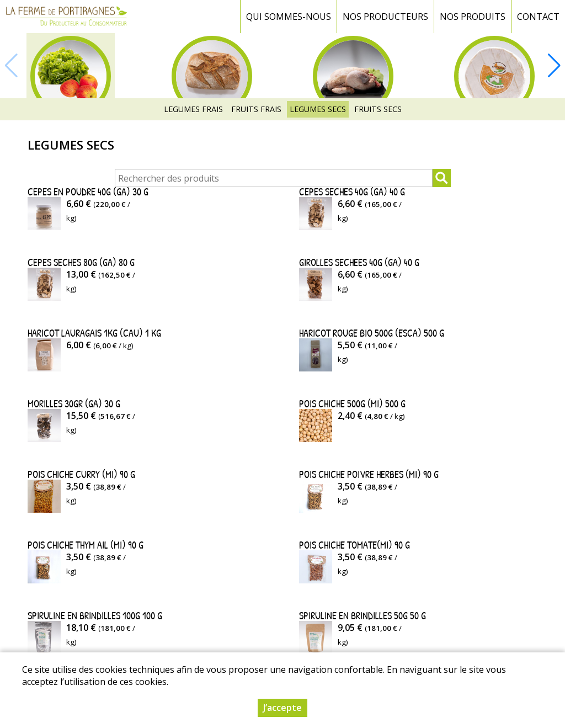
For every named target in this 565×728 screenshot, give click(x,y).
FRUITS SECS (378, 109)
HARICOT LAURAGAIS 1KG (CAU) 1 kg (94, 333)
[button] (554, 66)
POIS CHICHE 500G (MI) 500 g (352, 404)
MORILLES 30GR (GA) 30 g (74, 404)
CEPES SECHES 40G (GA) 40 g (352, 192)
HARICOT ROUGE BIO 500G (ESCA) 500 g (372, 333)
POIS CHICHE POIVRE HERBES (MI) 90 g (369, 474)
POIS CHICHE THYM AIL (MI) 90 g (86, 545)
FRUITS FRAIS (256, 109)
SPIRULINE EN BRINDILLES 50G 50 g (363, 616)
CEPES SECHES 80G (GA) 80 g (81, 262)
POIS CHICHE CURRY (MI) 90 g (81, 474)
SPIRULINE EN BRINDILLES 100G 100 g (95, 616)
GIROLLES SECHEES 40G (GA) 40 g (359, 262)
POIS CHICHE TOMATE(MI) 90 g (355, 545)
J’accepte (282, 708)
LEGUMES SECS (318, 109)
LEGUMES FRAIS (193, 109)
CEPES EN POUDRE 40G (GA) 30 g (88, 192)
